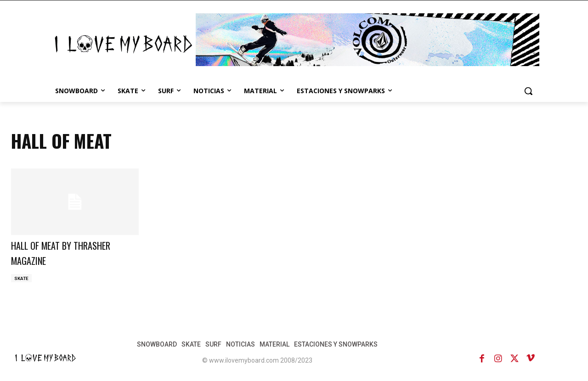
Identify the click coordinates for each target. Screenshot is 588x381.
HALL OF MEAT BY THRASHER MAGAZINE (72, 252)
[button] (528, 91)
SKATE (21, 278)
